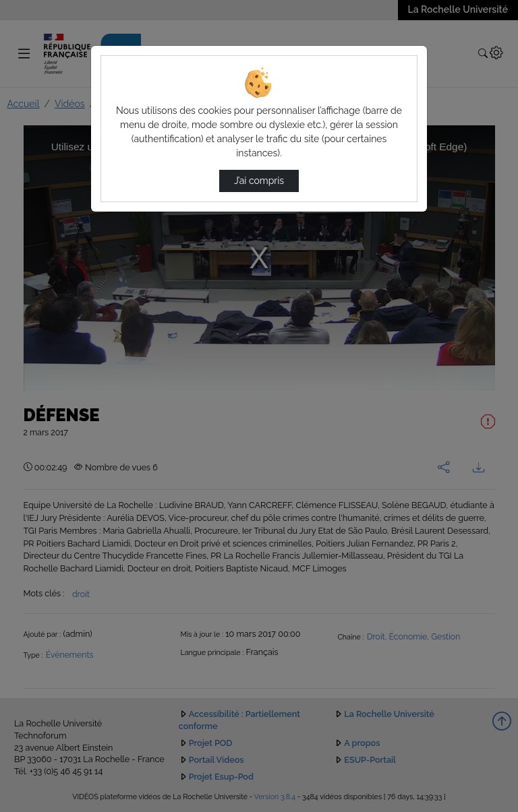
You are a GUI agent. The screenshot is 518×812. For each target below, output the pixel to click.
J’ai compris (259, 181)
